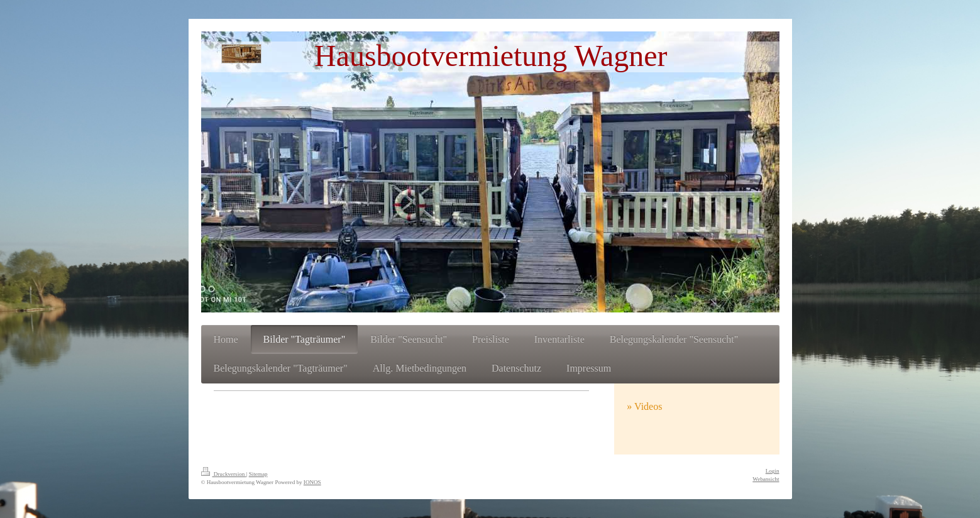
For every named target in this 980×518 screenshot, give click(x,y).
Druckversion (224, 474)
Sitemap (258, 474)
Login (773, 471)
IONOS (312, 482)
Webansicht (766, 479)
